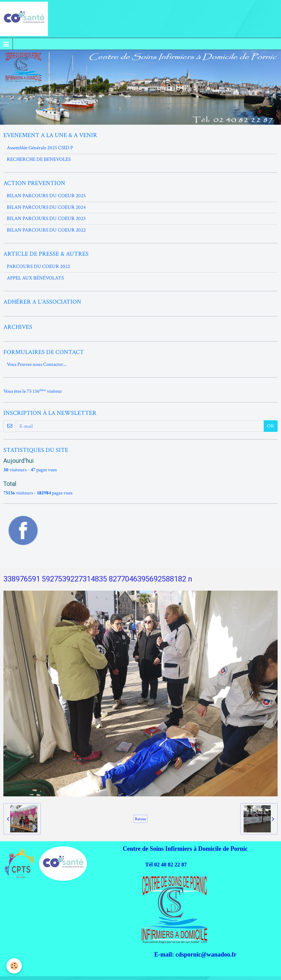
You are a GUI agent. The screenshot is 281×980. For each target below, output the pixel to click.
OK (271, 426)
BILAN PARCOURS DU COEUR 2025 (46, 196)
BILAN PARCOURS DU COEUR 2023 (46, 218)
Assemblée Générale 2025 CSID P (40, 148)
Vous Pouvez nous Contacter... (37, 364)
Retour (140, 819)
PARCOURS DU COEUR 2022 (38, 266)
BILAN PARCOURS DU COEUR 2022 (46, 230)
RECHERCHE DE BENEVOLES (39, 159)
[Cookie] (14, 966)
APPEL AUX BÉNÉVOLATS (35, 278)
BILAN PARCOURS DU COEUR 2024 (46, 207)
